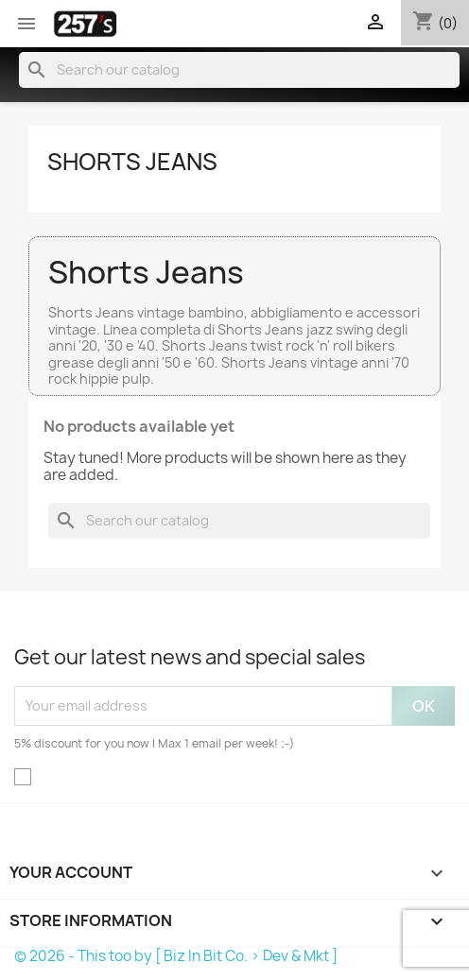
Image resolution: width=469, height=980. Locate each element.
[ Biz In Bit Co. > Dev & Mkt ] (246, 956)
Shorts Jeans (132, 162)
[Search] (239, 70)
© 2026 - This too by (85, 956)
